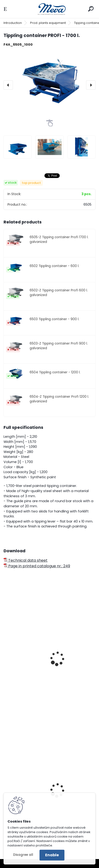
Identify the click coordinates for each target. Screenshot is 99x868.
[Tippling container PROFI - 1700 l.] (49, 78)
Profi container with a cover (32, 671)
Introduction (13, 23)
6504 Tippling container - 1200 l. (55, 372)
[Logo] (50, 9)
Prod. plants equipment (48, 23)
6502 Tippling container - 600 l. (54, 266)
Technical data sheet (26, 560)
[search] (91, 9)
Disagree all (23, 855)
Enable (52, 855)
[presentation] (8, 85)
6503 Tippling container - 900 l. (54, 319)
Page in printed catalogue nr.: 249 (37, 566)
